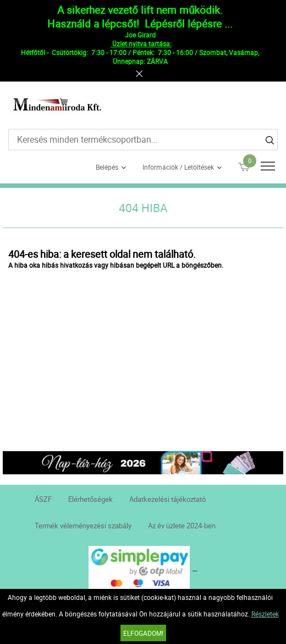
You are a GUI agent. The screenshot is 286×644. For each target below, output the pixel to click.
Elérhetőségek (90, 499)
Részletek (265, 614)
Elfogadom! (143, 633)
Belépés (107, 167)
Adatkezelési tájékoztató (167, 499)
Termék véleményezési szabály (83, 526)
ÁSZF (43, 499)
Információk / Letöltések (178, 167)
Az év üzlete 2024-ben (182, 526)
